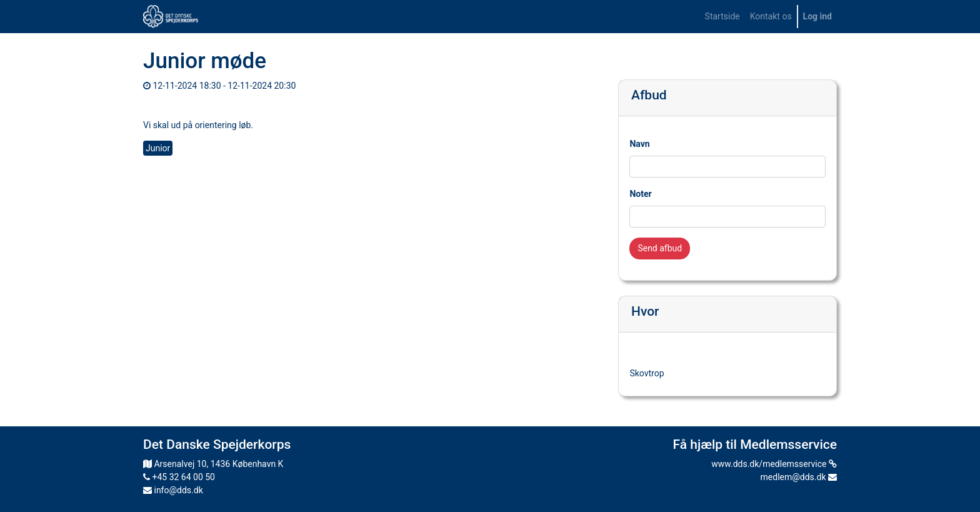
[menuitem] (722, 17)
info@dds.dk (173, 490)
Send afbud (660, 248)
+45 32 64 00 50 (179, 477)
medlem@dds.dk (799, 477)
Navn (639, 144)
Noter (640, 194)
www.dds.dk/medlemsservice (774, 464)
